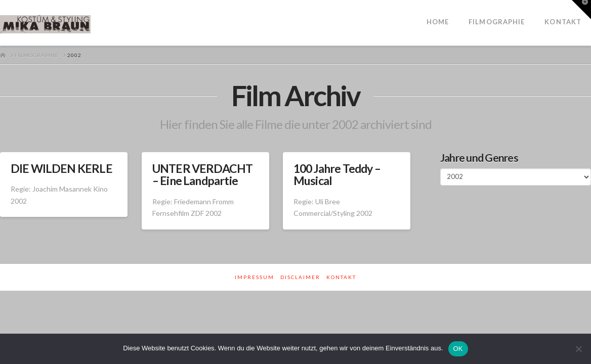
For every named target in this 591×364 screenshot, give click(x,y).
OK (458, 349)
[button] (581, 10)
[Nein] (578, 349)
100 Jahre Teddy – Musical (337, 174)
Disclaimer (300, 277)
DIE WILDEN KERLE (61, 168)
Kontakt (341, 277)
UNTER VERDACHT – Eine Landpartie (203, 174)
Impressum (255, 277)
